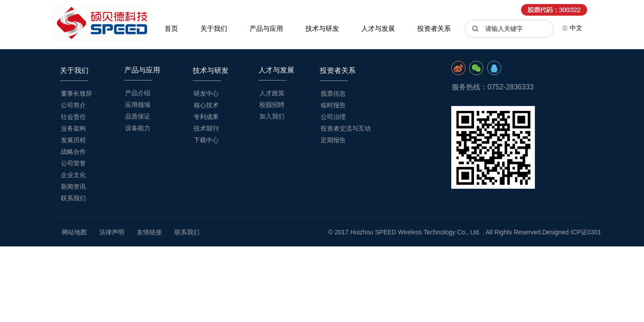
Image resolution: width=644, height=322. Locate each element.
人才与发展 (378, 28)
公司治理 (333, 117)
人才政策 (272, 93)
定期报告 (333, 140)
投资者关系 (434, 28)
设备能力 (138, 128)
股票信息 (333, 93)
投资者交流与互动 (346, 128)
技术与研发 (322, 28)
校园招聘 (272, 105)
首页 (171, 28)
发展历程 (73, 140)
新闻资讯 (73, 186)
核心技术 (206, 105)
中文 (572, 28)
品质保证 (138, 116)
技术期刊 (206, 128)
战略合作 (73, 152)
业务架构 (73, 128)
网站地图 (74, 232)
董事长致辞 (76, 93)
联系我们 (73, 198)
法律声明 (112, 232)
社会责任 (73, 117)
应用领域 (138, 105)
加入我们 (272, 116)
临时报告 (333, 105)
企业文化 (73, 175)
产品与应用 (266, 28)
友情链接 (149, 232)
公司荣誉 (73, 163)
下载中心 (206, 140)
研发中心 (206, 93)
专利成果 (206, 117)
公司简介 (73, 105)
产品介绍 (138, 93)
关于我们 (214, 28)
